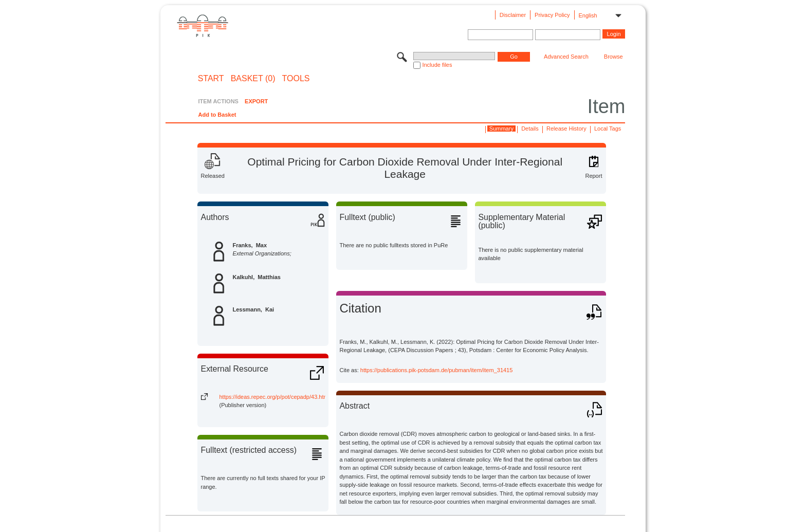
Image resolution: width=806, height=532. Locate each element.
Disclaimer (513, 15)
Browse (613, 57)
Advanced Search (566, 57)
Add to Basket (217, 115)
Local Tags (608, 129)
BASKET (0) (253, 79)
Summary (501, 129)
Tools (296, 79)
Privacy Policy (552, 15)
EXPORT (256, 101)
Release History (566, 129)
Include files (437, 65)
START (211, 79)
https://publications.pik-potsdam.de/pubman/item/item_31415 (437, 370)
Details (530, 129)
